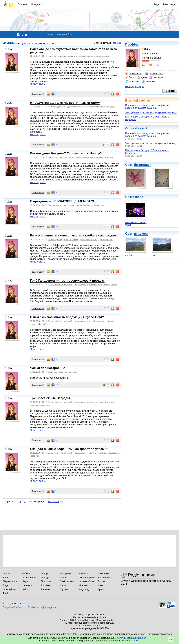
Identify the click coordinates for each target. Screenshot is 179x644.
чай (44, 324)
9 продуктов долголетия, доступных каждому (151, 112)
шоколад (73, 372)
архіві (141, 87)
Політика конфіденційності (43, 607)
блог (130, 77)
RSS (6, 577)
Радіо (6, 593)
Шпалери (27, 585)
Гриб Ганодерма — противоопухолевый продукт (67, 281)
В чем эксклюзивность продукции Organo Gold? (67, 317)
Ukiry (8, 49)
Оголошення (29, 577)
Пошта (7, 573)
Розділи (36, 4)
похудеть (109, 157)
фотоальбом (154, 74)
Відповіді (84, 589)
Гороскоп (65, 577)
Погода (45, 577)
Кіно (100, 585)
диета (51, 157)
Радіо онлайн (142, 575)
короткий (105, 43)
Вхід (157, 4)
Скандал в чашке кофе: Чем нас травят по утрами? (69, 449)
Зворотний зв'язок (13, 607)
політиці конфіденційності (132, 638)
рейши (114, 284)
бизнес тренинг (55, 239)
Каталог (84, 573)
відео (142, 77)
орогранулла (73, 56)
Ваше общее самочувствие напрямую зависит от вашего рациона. (147, 106)
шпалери (132, 81)
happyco (52, 56)
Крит (154, 255)
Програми (66, 573)
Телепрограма (87, 577)
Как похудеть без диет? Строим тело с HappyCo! (67, 153)
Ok (171, 640)
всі (19, 43)
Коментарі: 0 (38, 94)
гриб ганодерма (95, 284)
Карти (63, 585)
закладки (156, 77)
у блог (26, 43)
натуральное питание (100, 107)
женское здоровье (57, 107)
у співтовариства (43, 43)
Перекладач (10, 581)
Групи (101, 589)
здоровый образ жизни (77, 107)
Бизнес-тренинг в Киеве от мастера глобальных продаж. (73, 235)
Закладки (103, 573)
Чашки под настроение (48, 368)
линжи (107, 284)
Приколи (46, 581)
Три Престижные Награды (50, 398)
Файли (26, 589)
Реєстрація (169, 4)
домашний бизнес (88, 239)
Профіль (132, 45)
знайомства (134, 74)
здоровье (61, 56)
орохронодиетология (90, 56)
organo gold (81, 284)
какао (33, 324)
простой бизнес (105, 239)
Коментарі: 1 (38, 440)
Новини (83, 585)
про (113, 107)
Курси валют (105, 577)
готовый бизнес (71, 239)
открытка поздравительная (76, 205)
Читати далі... (38, 84)
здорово (59, 157)
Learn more (131, 641)
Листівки (46, 585)
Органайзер (10, 589)
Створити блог (65, 35)
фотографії (143, 165)
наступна (53, 501)
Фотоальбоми (87, 581)
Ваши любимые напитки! (60, 284)
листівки (149, 81)
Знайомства (67, 581)
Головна (22, 4)
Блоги (101, 581)
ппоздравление (97, 205)
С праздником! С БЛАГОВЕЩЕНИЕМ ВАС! (62, 201)
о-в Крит (129, 255)
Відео (6, 585)
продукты (106, 56)
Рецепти (46, 589)
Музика (64, 589)
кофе (39, 324)
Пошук (45, 573)
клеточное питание (73, 157)
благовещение (55, 205)
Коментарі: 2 (38, 385)
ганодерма (92, 402)
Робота (26, 573)
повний (117, 43)
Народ (26, 581)
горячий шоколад (96, 321)
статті (143, 128)
